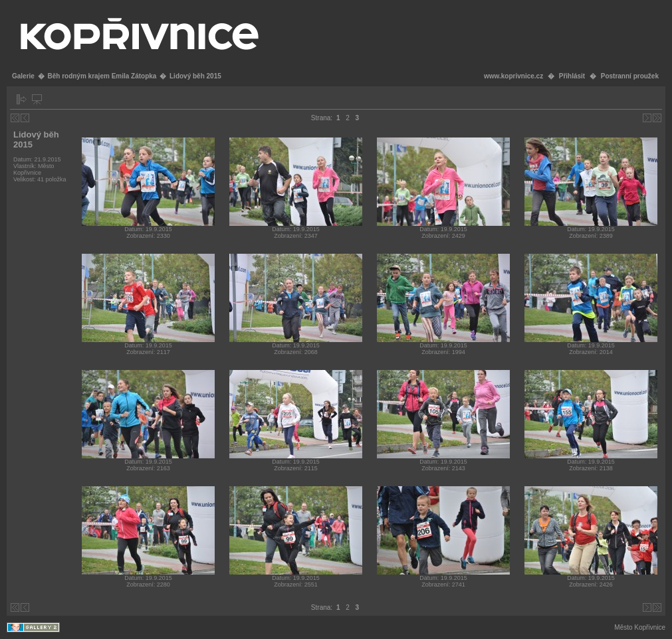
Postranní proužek (630, 76)
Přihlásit (572, 76)
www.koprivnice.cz (513, 76)
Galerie (23, 76)
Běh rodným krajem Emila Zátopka (102, 76)
